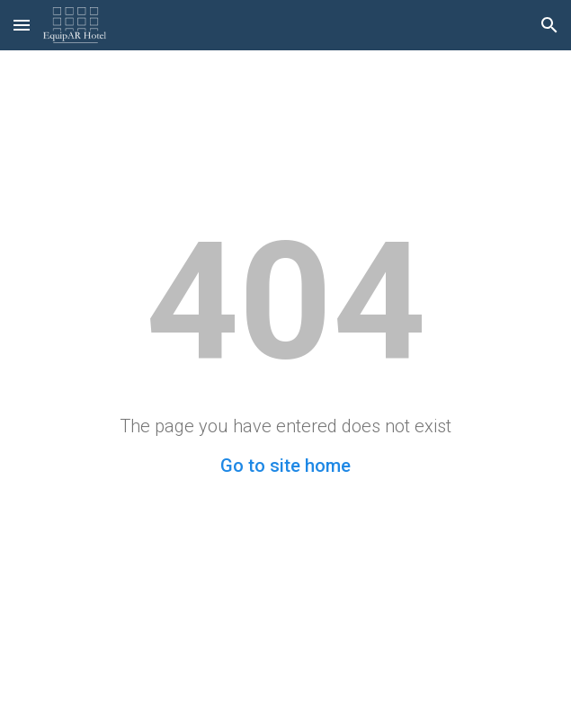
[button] (22, 25)
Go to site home (285, 466)
